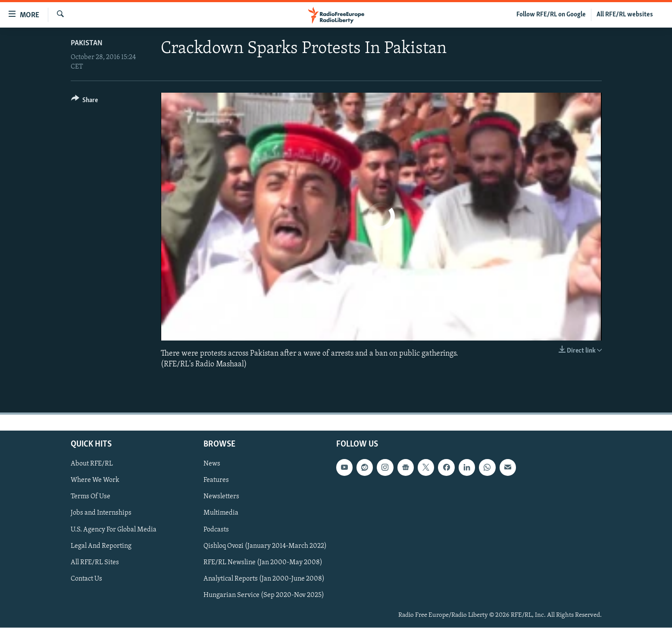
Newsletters (221, 497)
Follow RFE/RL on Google (551, 15)
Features (216, 481)
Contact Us (86, 579)
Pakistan (87, 43)
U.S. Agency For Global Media (114, 530)
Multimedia (221, 513)
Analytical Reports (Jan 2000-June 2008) (264, 579)
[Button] (85, 102)
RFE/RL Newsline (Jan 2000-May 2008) (263, 562)
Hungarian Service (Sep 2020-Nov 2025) (264, 595)
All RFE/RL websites (625, 15)
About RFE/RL (92, 464)
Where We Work (95, 481)
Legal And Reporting (101, 546)
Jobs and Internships (101, 513)
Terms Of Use (91, 497)
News (212, 464)
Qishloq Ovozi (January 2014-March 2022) (265, 546)
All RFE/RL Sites (95, 562)
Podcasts (216, 530)
